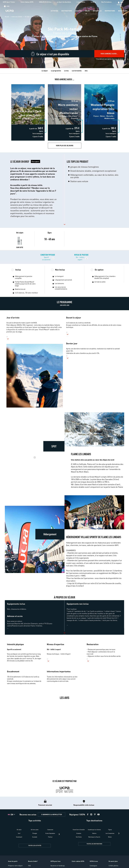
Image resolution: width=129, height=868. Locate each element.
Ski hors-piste (35, 830)
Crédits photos (113, 866)
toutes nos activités (17, 17)
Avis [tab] (86, 71)
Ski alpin (27, 17)
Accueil (7, 17)
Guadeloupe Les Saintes (94, 830)
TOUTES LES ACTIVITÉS (35, 846)
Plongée (35, 833)
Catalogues (93, 866)
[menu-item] (54, 11)
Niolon (110, 837)
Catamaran (50, 830)
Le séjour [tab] (45, 71)
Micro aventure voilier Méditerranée (64, 84)
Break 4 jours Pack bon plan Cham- (28, 84)
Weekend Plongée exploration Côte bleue (101, 84)
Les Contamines (110, 833)
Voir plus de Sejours (65, 145)
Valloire (94, 833)
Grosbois (79, 833)
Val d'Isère (79, 837)
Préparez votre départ (15, 866)
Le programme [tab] (56, 71)
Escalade (35, 837)
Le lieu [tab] (66, 71)
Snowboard (19, 837)
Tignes (110, 830)
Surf (19, 833)
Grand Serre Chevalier (79, 830)
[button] (35, 189)
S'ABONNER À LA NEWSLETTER (52, 814)
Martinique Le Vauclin (94, 837)
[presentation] (59, 834)
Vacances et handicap (58, 866)
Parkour (50, 837)
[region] (64, 34)
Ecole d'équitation (50, 833)
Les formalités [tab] (77, 71)
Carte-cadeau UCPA (78, 861)
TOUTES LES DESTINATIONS (94, 844)
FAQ (29, 866)
